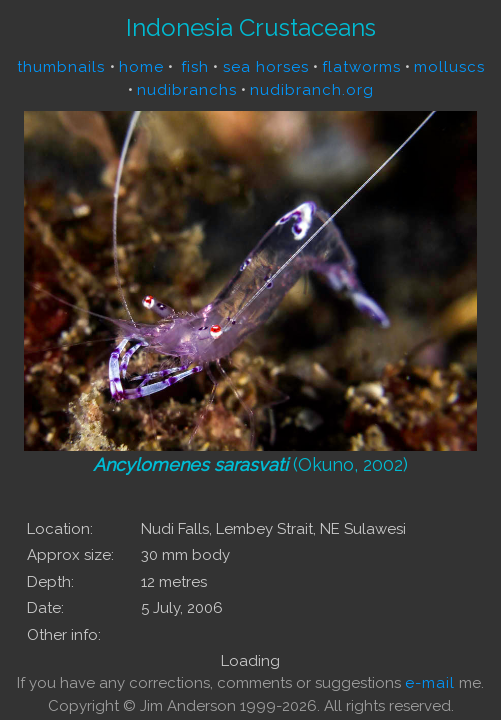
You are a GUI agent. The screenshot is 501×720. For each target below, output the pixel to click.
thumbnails (63, 67)
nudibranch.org (312, 90)
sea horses (263, 67)
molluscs (449, 67)
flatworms (361, 67)
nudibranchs (187, 90)
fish (195, 67)
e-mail (430, 683)
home (141, 67)
